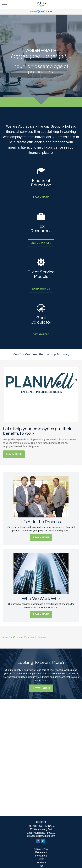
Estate (41, 859)
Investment (41, 856)
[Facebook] (38, 841)
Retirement (41, 852)
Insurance (41, 862)
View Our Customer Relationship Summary (41, 354)
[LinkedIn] (43, 841)
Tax (41, 866)
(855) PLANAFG (46, 826)
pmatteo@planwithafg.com (41, 836)
